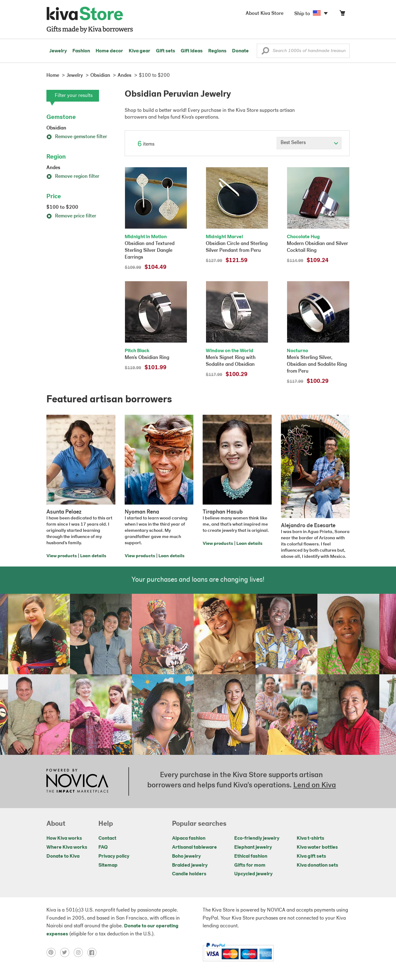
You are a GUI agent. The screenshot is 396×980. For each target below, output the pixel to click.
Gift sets (166, 51)
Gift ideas (192, 51)
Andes (53, 168)
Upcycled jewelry (253, 874)
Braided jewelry (190, 865)
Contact (107, 838)
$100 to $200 (62, 208)
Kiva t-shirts (310, 838)
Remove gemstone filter (77, 137)
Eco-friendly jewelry (257, 838)
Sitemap (108, 865)
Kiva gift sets (311, 856)
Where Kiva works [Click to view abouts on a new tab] (67, 847)
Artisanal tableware (194, 847)
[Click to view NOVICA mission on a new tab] (77, 781)
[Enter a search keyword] (303, 51)
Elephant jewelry (253, 847)
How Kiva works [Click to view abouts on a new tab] (64, 838)
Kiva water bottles (317, 847)
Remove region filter (73, 177)
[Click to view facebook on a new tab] (93, 952)
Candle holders (189, 874)
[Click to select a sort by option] (309, 143)
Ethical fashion (251, 856)
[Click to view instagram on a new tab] (80, 952)
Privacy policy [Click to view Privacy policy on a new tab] (114, 856)
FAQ (103, 847)
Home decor (109, 51)
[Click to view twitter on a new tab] (67, 952)
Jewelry (58, 51)
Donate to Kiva (63, 856)
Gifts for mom (250, 865)
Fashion (81, 51)
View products (62, 556)
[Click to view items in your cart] (342, 14)
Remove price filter (71, 216)
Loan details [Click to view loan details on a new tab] (93, 556)
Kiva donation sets (317, 865)
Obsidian (56, 128)
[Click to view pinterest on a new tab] (53, 952)
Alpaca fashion (189, 838)
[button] (265, 52)
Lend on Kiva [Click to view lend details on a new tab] (315, 785)
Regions (217, 51)
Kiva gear (140, 51)
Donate (240, 51)
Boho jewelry (186, 856)
